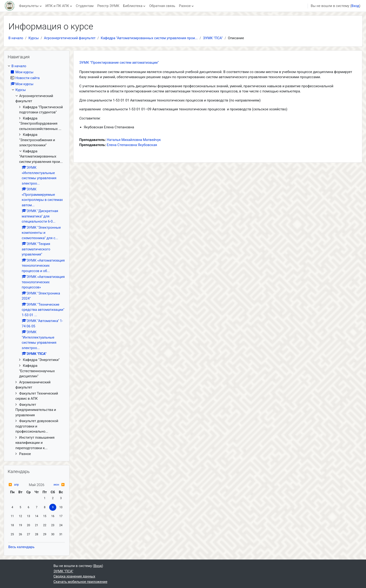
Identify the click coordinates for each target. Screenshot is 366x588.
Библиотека (133, 6)
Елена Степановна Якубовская (132, 145)
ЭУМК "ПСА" (213, 38)
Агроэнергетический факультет (70, 38)
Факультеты (29, 6)
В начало (16, 38)
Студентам (85, 6)
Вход (355, 6)
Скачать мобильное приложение (80, 582)
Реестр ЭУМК (108, 6)
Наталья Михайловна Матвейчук (134, 140)
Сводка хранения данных (74, 576)
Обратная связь (162, 6)
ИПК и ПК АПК (57, 6)
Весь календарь (21, 547)
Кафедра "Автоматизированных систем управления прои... (149, 38)
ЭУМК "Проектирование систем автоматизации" (119, 63)
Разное (185, 6)
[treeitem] (37, 260)
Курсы (34, 38)
